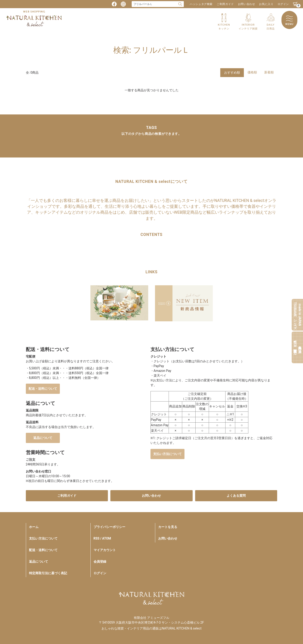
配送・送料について (43, 389)
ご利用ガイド (225, 4)
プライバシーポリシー (109, 527)
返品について (43, 438)
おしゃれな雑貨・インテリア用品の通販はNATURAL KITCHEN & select (151, 628)
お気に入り (266, 4)
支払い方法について (167, 454)
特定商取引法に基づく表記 (48, 573)
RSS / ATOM (102, 538)
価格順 (252, 72)
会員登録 (100, 562)
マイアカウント (105, 550)
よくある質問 (236, 496)
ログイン (283, 4)
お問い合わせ (247, 4)
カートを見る (168, 527)
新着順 (269, 72)
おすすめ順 (232, 73)
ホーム (34, 527)
